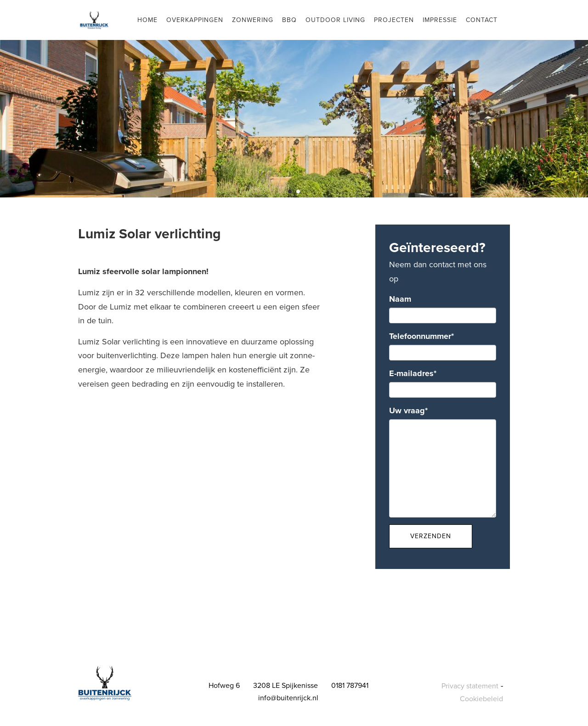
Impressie (440, 20)
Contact (482, 20)
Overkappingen (195, 20)
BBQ (289, 20)
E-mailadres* (413, 373)
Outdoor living (335, 20)
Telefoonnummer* (421, 336)
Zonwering (253, 20)
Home (147, 20)
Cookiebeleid (481, 699)
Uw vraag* (408, 411)
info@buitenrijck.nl (288, 698)
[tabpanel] (294, 99)
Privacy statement (470, 686)
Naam (400, 299)
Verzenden (431, 536)
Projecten (394, 20)
